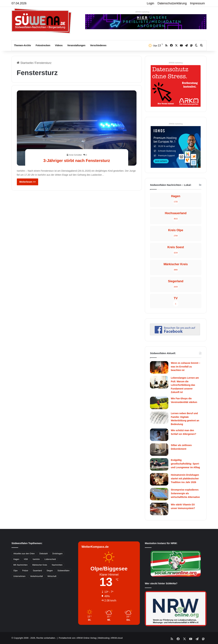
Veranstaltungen (76, 45)
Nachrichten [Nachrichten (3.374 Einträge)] (57, 565)
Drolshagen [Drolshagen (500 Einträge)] (57, 554)
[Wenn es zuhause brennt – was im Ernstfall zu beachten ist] (159, 367)
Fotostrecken (43, 45)
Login (150, 3)
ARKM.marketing (142, 12)
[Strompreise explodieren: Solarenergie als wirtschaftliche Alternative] (159, 494)
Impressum (197, 3)
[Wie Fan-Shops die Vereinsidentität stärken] (159, 403)
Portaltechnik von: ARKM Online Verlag (77, 638)
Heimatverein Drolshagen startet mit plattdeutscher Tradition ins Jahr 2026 (185, 478)
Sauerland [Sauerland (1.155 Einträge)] (37, 571)
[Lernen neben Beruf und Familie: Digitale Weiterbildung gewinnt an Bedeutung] (159, 418)
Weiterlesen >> (28, 182)
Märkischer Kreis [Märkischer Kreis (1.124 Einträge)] (40, 565)
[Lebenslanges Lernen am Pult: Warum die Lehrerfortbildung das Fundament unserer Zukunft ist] (159, 382)
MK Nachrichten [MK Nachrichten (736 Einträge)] (20, 565)
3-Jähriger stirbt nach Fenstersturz (77, 160)
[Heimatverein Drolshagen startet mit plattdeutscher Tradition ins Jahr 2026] (159, 479)
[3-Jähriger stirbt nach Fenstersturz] (77, 128)
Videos (59, 45)
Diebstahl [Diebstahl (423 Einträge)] (43, 554)
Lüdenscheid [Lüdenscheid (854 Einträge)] (50, 559)
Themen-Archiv (22, 45)
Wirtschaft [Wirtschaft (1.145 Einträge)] (52, 576)
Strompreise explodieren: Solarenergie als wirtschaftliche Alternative (185, 493)
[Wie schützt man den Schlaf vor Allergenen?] (159, 435)
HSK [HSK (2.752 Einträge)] (26, 559)
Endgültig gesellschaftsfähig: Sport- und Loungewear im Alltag (185, 464)
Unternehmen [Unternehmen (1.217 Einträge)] (19, 576)
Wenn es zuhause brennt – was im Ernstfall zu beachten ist (185, 367)
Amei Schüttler (75, 155)
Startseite (25, 63)
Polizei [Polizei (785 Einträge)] (25, 571)
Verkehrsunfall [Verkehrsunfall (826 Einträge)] (36, 576)
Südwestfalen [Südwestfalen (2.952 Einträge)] (63, 571)
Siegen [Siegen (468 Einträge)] (50, 571)
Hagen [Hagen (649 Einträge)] (16, 559)
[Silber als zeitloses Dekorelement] (159, 450)
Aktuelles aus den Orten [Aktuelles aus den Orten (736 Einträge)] (24, 554)
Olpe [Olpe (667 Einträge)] (15, 571)
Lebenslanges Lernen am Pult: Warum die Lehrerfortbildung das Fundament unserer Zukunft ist (185, 385)
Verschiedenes (98, 45)
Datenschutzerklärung (172, 3)
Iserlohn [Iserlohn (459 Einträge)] (36, 559)
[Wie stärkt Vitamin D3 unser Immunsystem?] (159, 509)
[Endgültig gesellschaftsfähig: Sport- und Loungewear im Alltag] (159, 464)
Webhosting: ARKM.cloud (110, 638)
